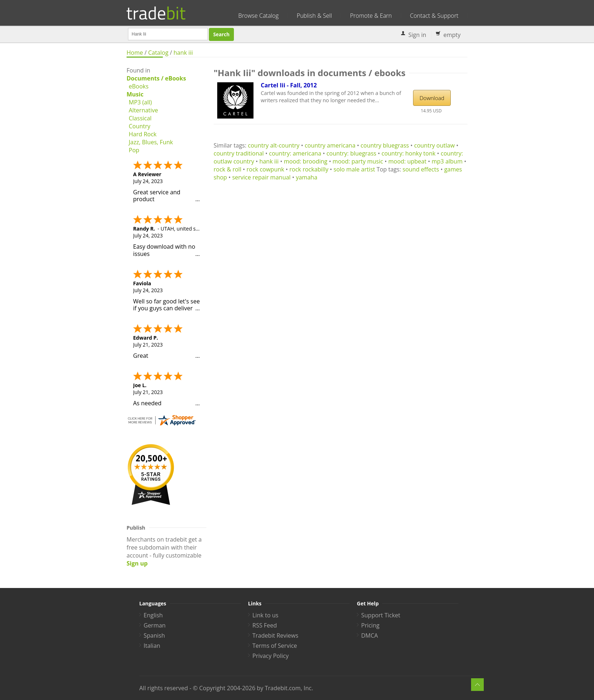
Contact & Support (434, 16)
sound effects (421, 169)
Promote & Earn (371, 16)
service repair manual (261, 177)
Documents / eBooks (156, 78)
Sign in (417, 35)
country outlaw (434, 145)
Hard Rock (143, 134)
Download (432, 98)
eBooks (139, 86)
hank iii (183, 53)
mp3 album (447, 161)
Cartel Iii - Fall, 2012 (289, 85)
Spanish (154, 635)
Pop (134, 150)
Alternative (143, 110)
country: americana (295, 153)
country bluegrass (385, 145)
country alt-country (274, 145)
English (153, 615)
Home (135, 53)
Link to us (265, 615)
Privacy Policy (271, 656)
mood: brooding (306, 161)
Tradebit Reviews (275, 635)
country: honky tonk (409, 153)
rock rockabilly (309, 169)
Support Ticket (381, 615)
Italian (152, 646)
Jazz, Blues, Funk (151, 142)
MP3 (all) (140, 102)
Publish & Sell (314, 16)
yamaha (307, 177)
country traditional (239, 153)
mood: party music (358, 161)
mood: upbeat (407, 161)
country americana (330, 145)
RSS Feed (265, 625)
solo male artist (354, 169)
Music (135, 94)
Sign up (137, 563)
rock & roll (227, 169)
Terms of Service (275, 646)
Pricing (370, 625)
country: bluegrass (351, 153)
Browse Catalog (258, 16)
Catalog (158, 53)
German (155, 625)
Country (140, 126)
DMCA (370, 635)
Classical (140, 118)
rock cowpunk (265, 169)
